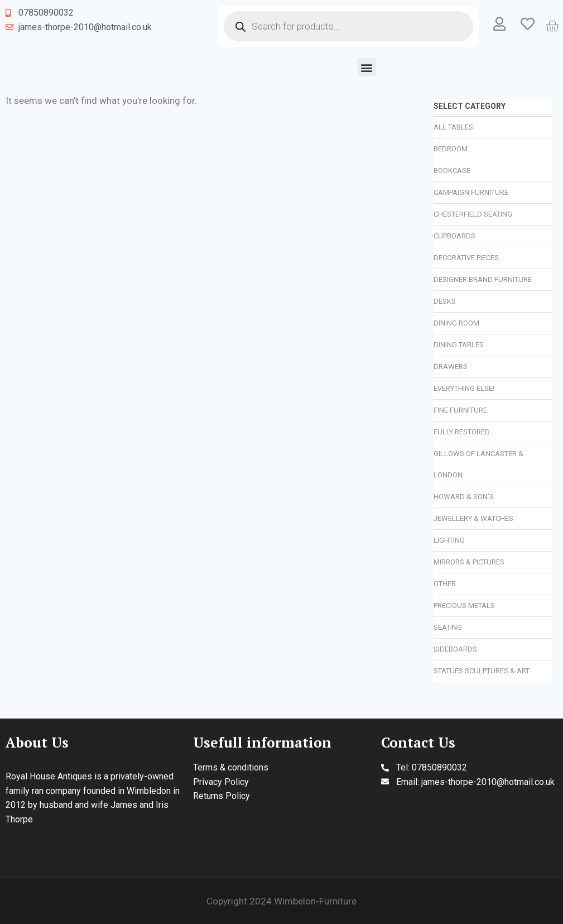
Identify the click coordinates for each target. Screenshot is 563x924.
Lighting (449, 540)
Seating (448, 627)
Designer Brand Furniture (483, 279)
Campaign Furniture (471, 192)
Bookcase (452, 171)
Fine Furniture (460, 410)
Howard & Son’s (464, 497)
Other (445, 584)
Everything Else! (464, 388)
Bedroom (451, 149)
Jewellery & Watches (473, 518)
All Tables (453, 127)
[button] (367, 67)
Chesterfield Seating (473, 214)
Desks (445, 301)
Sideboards (455, 649)
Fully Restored (462, 432)
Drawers (451, 367)
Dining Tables (459, 345)
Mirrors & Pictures (469, 562)
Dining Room (456, 323)
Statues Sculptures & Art (482, 671)
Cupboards (454, 236)
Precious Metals (464, 605)
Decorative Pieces (466, 258)
